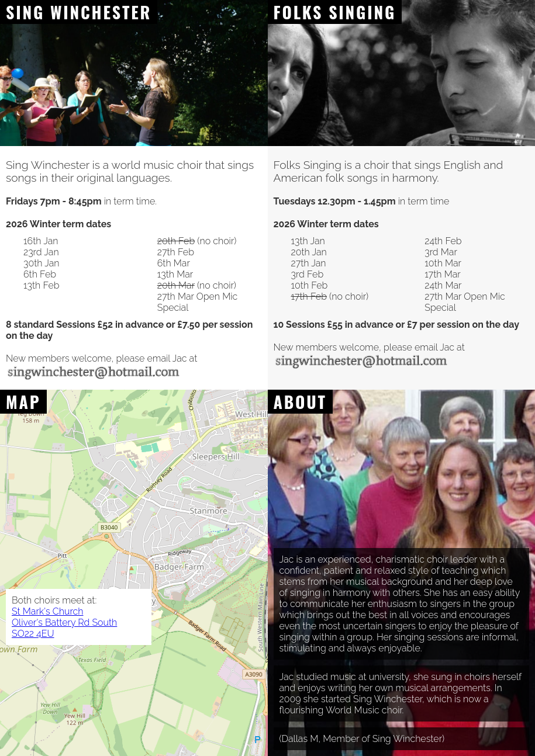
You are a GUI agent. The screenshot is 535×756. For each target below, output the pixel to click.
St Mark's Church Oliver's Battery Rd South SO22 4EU (64, 623)
